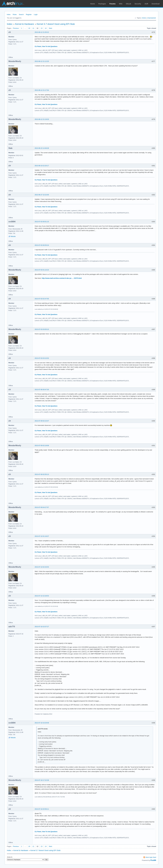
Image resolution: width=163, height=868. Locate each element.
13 (41, 28)
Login (36, 14)
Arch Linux (13, 4)
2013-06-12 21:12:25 (42, 61)
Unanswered (151, 18)
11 (33, 28)
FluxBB (153, 860)
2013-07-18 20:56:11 (42, 809)
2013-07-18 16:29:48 (42, 723)
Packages (102, 4)
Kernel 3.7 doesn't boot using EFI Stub (56, 24)
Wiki (121, 4)
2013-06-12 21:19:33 (42, 119)
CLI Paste (38, 46)
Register (29, 14)
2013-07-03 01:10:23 (42, 270)
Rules (15, 14)
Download (156, 4)
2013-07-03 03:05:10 (42, 329)
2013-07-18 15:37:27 (42, 627)
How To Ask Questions (50, 46)
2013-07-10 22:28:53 (42, 596)
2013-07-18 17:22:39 (42, 780)
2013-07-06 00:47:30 (42, 390)
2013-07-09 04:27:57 (42, 507)
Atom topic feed (151, 857)
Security (138, 4)
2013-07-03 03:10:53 (42, 358)
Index (9, 14)
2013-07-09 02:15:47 (42, 421)
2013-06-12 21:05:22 (42, 32)
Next (51, 28)
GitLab (128, 4)
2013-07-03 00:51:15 (42, 222)
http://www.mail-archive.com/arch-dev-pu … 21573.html (62, 278)
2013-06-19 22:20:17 (42, 166)
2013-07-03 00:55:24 (42, 245)
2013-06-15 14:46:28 (42, 148)
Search (21, 14)
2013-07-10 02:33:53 (42, 567)
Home (93, 4)
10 (29, 28)
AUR (146, 4)
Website (13, 236)
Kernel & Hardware (25, 24)
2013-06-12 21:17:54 (42, 90)
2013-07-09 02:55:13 (42, 474)
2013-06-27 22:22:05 (42, 195)
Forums (112, 4)
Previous (16, 28)
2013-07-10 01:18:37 (42, 536)
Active (144, 18)
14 (46, 28)
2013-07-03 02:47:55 (42, 299)
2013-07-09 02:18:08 (42, 445)
